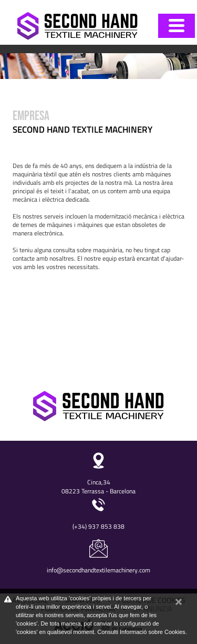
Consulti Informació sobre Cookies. (142, 632)
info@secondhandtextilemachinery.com (98, 570)
